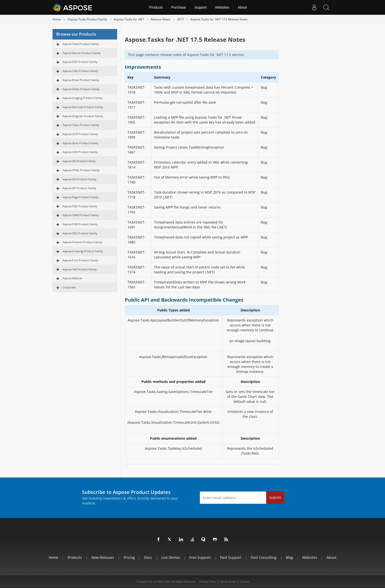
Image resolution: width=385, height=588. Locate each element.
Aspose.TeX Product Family (80, 269)
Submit (275, 497)
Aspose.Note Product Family (80, 143)
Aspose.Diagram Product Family (83, 116)
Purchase (179, 7)
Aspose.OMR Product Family (81, 215)
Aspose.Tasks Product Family (87, 19)
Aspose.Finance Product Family (82, 242)
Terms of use (228, 582)
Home (57, 19)
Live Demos (171, 557)
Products (156, 7)
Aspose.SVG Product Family (80, 233)
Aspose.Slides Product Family (81, 89)
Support (200, 7)
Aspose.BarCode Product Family (83, 107)
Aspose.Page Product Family (80, 197)
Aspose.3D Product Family (79, 161)
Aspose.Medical (72, 278)
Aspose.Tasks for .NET (129, 19)
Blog (289, 557)
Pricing (129, 557)
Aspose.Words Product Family (82, 53)
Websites (222, 7)
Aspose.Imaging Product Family (82, 98)
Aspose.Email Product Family (81, 80)
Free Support (200, 557)
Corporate (69, 287)
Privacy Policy (208, 582)
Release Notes (161, 19)
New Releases (103, 557)
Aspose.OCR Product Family (80, 134)
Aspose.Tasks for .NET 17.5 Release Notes (219, 19)
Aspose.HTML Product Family (81, 170)
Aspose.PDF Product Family (80, 62)
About (242, 7)
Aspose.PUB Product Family (80, 224)
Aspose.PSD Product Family (80, 206)
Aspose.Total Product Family (81, 44)
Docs (148, 557)
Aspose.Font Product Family (80, 260)
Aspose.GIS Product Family (79, 179)
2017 (180, 19)
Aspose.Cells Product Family (80, 71)
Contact (244, 582)
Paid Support (231, 557)
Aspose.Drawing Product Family (83, 251)
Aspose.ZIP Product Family (79, 188)
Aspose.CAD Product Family (80, 152)
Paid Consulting (264, 557)
